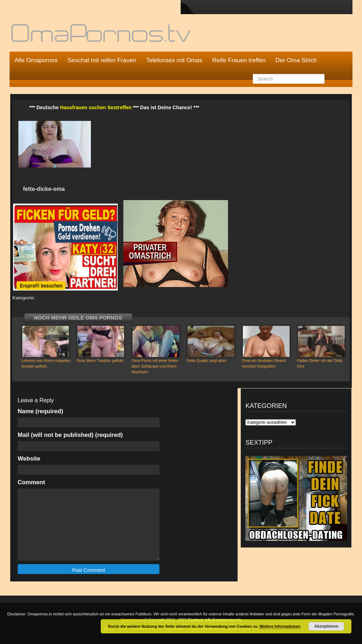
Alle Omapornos (36, 60)
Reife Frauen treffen (239, 60)
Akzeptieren (326, 626)
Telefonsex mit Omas (174, 60)
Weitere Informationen (280, 626)
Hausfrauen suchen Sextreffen (96, 107)
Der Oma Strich (296, 60)
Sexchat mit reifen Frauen (102, 60)
